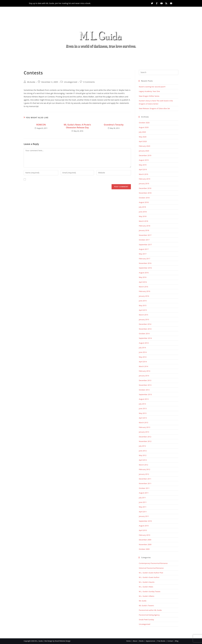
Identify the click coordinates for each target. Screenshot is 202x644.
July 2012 (142, 446)
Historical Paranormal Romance (151, 568)
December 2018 (145, 188)
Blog (150, 56)
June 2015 (143, 301)
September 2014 (145, 338)
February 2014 (144, 371)
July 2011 (142, 498)
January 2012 (144, 474)
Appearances (99, 56)
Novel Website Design (63, 641)
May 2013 (143, 413)
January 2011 (144, 516)
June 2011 (143, 502)
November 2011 (145, 483)
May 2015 (143, 305)
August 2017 (144, 249)
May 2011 (143, 507)
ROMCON (41, 125)
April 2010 (143, 530)
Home (53, 56)
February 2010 (144, 535)
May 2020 (143, 137)
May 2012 (143, 455)
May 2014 (143, 357)
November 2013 (145, 385)
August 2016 (144, 273)
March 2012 (144, 465)
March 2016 (144, 287)
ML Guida (143, 601)
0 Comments (89, 82)
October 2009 (144, 549)
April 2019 (143, 169)
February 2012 (144, 469)
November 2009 (145, 544)
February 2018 (144, 226)
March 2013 (144, 423)
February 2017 (144, 259)
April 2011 (143, 512)
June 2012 (143, 451)
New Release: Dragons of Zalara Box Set (154, 108)
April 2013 (143, 418)
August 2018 (144, 202)
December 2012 (145, 437)
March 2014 (144, 366)
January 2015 (144, 319)
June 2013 (143, 408)
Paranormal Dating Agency (149, 615)
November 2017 (145, 235)
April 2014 (143, 362)
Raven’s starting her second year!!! (152, 87)
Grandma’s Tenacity (114, 125)
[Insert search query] (159, 72)
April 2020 (143, 141)
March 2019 (144, 174)
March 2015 (144, 315)
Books (80, 56)
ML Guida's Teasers (146, 605)
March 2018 (144, 221)
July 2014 (142, 348)
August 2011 (144, 493)
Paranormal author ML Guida (150, 610)
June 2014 (143, 352)
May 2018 (143, 216)
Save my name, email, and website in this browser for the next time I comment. (61, 179)
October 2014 (144, 334)
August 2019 (144, 160)
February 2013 (144, 427)
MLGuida (31, 82)
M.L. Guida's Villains (147, 596)
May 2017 (143, 254)
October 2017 (144, 240)
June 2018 (143, 212)
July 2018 (142, 207)
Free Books (120, 56)
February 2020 (144, 146)
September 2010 (145, 521)
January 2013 (144, 432)
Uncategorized (71, 82)
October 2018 (144, 198)
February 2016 (144, 291)
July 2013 (142, 404)
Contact (137, 56)
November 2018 (145, 193)
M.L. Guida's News (146, 587)
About (66, 56)
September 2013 (145, 394)
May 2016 (143, 277)
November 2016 (145, 263)
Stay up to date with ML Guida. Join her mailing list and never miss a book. (60, 3)
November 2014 (145, 329)
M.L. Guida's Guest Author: (149, 577)
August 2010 (144, 526)
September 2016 (145, 268)
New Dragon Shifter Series (149, 96)
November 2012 (145, 441)
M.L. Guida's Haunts (147, 582)
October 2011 (144, 488)
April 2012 (143, 460)
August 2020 (144, 127)
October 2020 (144, 123)
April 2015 (143, 310)
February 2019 (144, 179)
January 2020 (144, 151)
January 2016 (144, 296)
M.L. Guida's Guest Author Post (151, 573)
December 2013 (145, 380)
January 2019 (144, 184)
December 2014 (145, 324)
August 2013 (144, 399)
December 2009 (145, 540)
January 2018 (144, 230)
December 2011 (145, 479)
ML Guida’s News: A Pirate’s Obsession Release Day (77, 126)
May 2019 (143, 165)
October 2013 (144, 390)
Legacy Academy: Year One (149, 91)
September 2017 (145, 245)
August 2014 (144, 343)
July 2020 (142, 132)
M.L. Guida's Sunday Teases (150, 591)
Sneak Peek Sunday (146, 620)
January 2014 (144, 376)
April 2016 (143, 282)
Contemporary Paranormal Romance (153, 563)
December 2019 (145, 155)
